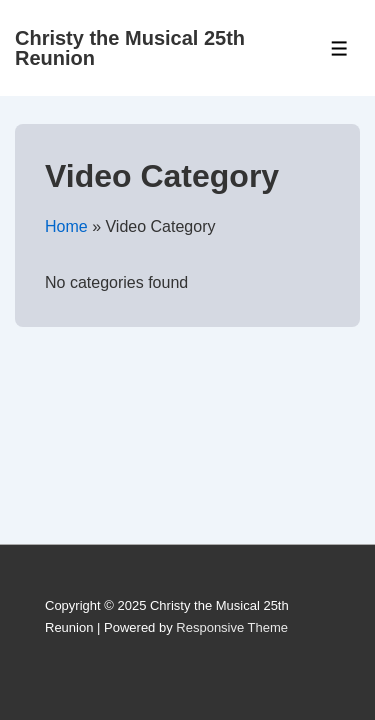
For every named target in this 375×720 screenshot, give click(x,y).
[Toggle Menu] (339, 48)
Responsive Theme (232, 627)
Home (66, 226)
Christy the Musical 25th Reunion (130, 48)
